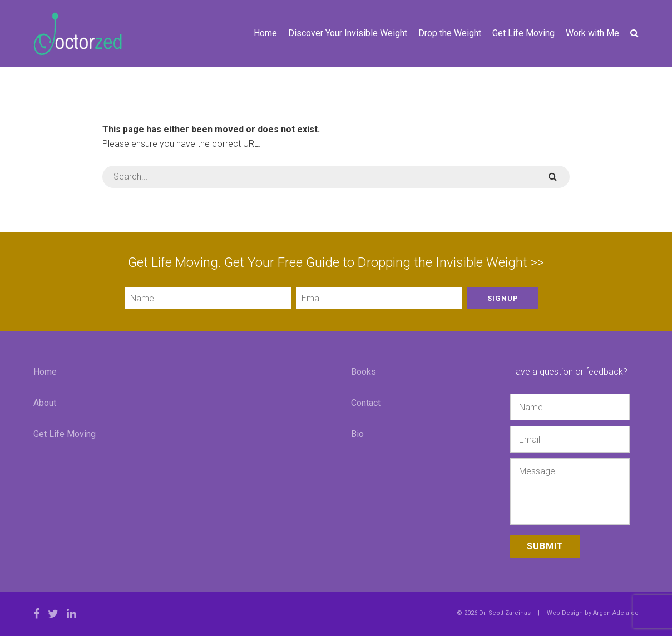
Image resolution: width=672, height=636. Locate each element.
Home (265, 33)
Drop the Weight (450, 33)
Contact (366, 403)
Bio (357, 434)
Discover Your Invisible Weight (348, 33)
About (45, 403)
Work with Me (592, 33)
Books (364, 372)
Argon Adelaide (616, 613)
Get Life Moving (523, 33)
